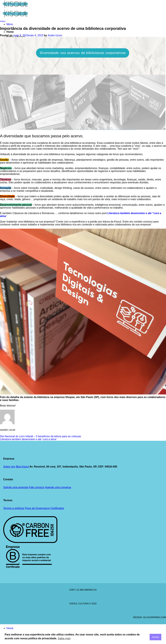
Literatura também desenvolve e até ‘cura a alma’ (28, 439)
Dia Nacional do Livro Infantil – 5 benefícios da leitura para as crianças (41, 436)
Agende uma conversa (58, 487)
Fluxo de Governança (37, 508)
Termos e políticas (14, 508)
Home (10, 32)
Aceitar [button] (156, 637)
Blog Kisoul (22, 467)
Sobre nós (9, 467)
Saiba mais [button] (64, 638)
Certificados (57, 508)
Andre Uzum (55, 35)
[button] (10, 24)
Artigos (3, 21)
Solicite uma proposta (16, 487)
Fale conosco (37, 487)
